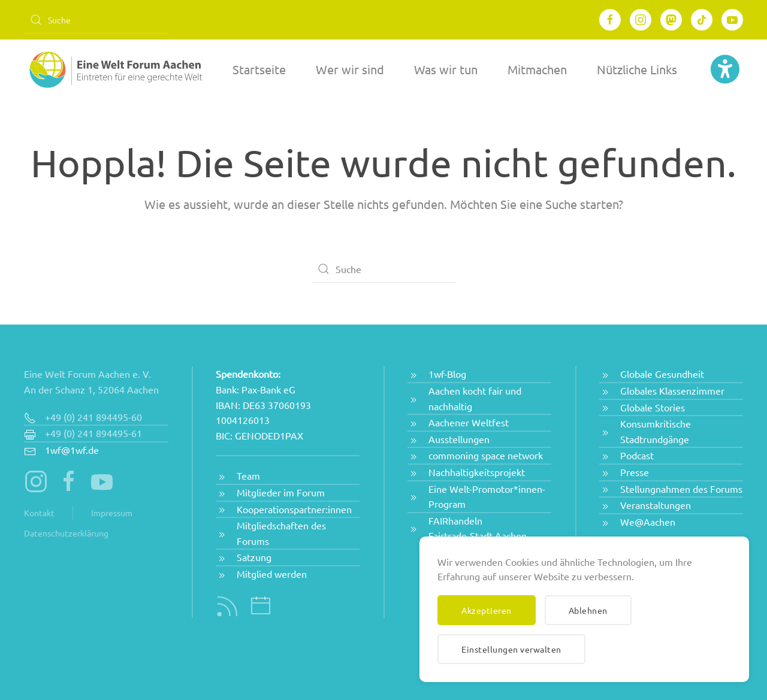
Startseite (259, 69)
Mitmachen (537, 69)
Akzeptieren (487, 610)
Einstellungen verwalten (511, 649)
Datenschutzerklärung (66, 533)
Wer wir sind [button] (350, 69)
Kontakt (39, 513)
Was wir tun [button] (446, 69)
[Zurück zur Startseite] (114, 69)
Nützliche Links (637, 69)
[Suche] (96, 20)
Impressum (112, 513)
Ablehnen (588, 610)
